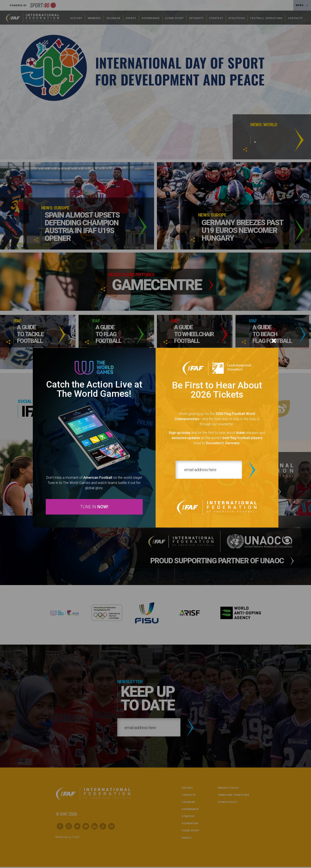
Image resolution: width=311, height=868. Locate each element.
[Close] (274, 341)
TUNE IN (94, 507)
